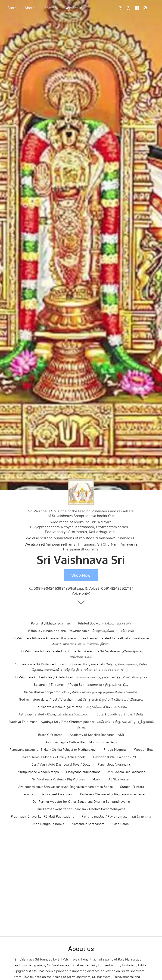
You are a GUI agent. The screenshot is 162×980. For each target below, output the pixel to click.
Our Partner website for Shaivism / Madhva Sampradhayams (81, 809)
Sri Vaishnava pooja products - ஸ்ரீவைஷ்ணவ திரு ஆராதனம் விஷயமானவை (81, 692)
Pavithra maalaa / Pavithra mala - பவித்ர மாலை (116, 817)
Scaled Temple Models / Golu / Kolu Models (53, 757)
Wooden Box (143, 750)
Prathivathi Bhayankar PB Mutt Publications (42, 817)
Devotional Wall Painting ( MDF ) (117, 757)
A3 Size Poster (119, 779)
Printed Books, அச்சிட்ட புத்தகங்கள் (105, 623)
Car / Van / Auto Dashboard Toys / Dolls (61, 765)
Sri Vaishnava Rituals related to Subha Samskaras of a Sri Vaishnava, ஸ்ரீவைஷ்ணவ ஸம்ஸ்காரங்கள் (81, 654)
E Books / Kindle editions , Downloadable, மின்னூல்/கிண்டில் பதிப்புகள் (81, 631)
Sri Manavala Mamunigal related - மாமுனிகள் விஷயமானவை (81, 707)
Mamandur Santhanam (88, 824)
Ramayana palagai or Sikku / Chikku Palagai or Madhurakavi (53, 750)
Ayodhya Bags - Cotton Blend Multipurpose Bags (81, 742)
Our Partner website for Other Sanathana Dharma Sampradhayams (81, 802)
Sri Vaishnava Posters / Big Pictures (59, 779)
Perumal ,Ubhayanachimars (51, 623)
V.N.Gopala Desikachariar (126, 772)
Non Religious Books (49, 824)
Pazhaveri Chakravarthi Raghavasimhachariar (113, 794)
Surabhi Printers (132, 787)
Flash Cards (120, 824)
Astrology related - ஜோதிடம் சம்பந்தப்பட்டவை (54, 714)
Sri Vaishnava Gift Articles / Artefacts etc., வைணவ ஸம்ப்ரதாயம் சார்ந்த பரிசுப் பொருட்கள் (81, 677)
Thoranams (25, 794)
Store (12, 8)
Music (97, 779)
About (30, 8)
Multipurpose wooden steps (38, 772)
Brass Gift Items (50, 735)
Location (50, 8)
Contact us (74, 8)
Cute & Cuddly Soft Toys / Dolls (120, 714)
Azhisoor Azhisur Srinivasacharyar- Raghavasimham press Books (65, 787)
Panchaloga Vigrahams (114, 765)
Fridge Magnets (115, 750)
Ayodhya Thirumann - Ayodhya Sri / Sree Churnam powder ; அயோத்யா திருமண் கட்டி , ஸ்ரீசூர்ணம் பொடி (81, 725)
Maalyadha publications (83, 772)
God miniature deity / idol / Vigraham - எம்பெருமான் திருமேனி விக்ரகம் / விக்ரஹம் (81, 700)
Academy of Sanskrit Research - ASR (97, 735)
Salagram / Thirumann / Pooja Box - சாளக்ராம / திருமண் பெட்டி (81, 685)
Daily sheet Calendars (57, 794)
